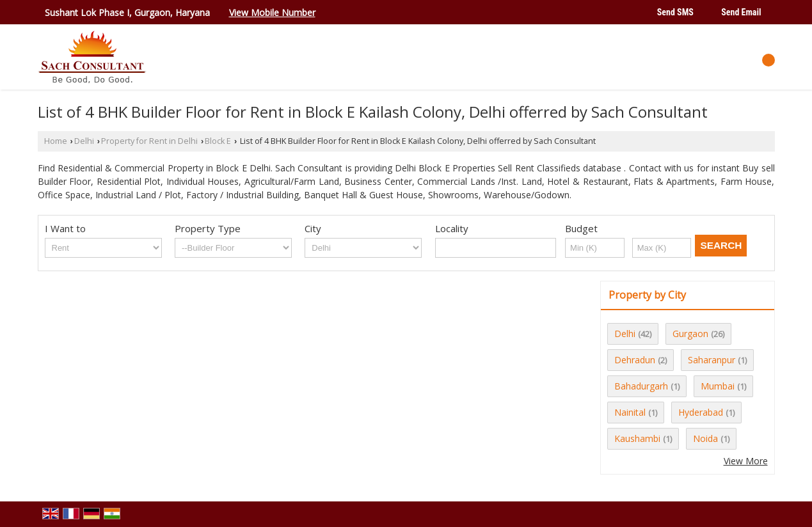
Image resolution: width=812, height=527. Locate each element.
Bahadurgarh (641, 386)
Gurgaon (690, 334)
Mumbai (718, 386)
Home (56, 141)
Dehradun (635, 360)
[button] (272, 12)
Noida (705, 438)
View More (746, 461)
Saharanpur (712, 360)
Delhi (84, 141)
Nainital (630, 412)
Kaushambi (637, 438)
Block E (218, 141)
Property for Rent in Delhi (149, 141)
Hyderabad (701, 412)
